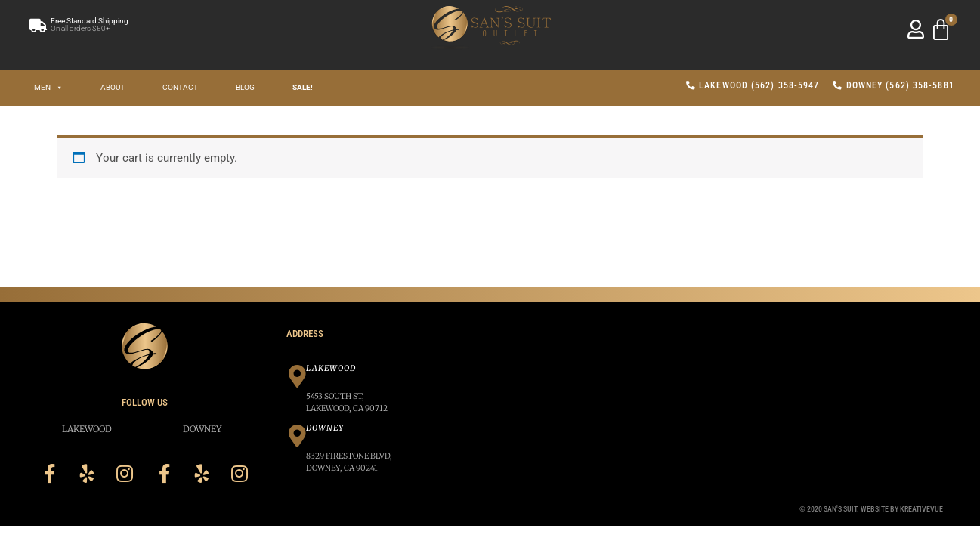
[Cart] (941, 30)
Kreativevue (921, 509)
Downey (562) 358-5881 (893, 85)
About (113, 87)
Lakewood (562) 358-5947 (753, 85)
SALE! (303, 87)
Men (48, 87)
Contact (180, 87)
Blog (245, 87)
